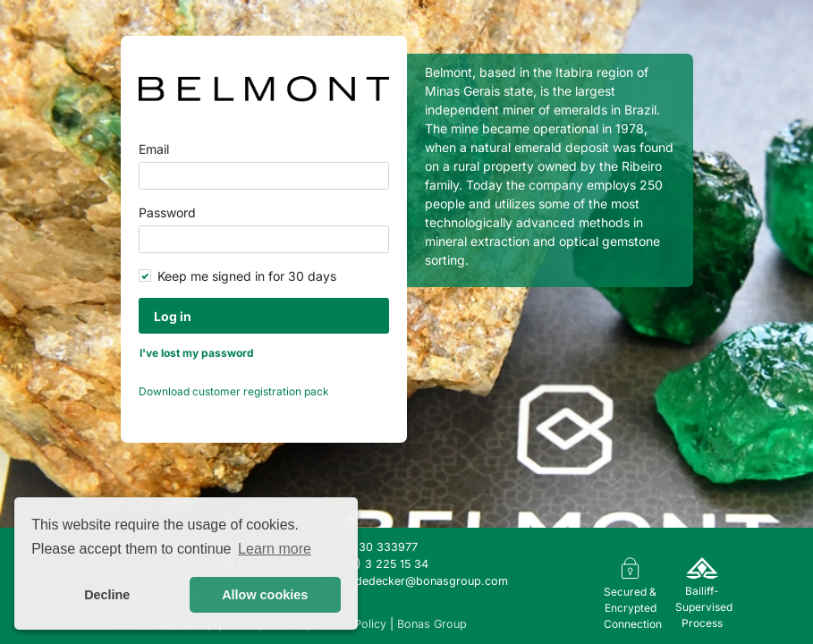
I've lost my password (197, 353)
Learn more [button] (275, 549)
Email (154, 149)
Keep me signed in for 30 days (247, 276)
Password (167, 212)
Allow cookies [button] (265, 595)
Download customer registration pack (234, 391)
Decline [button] (107, 595)
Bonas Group (432, 624)
